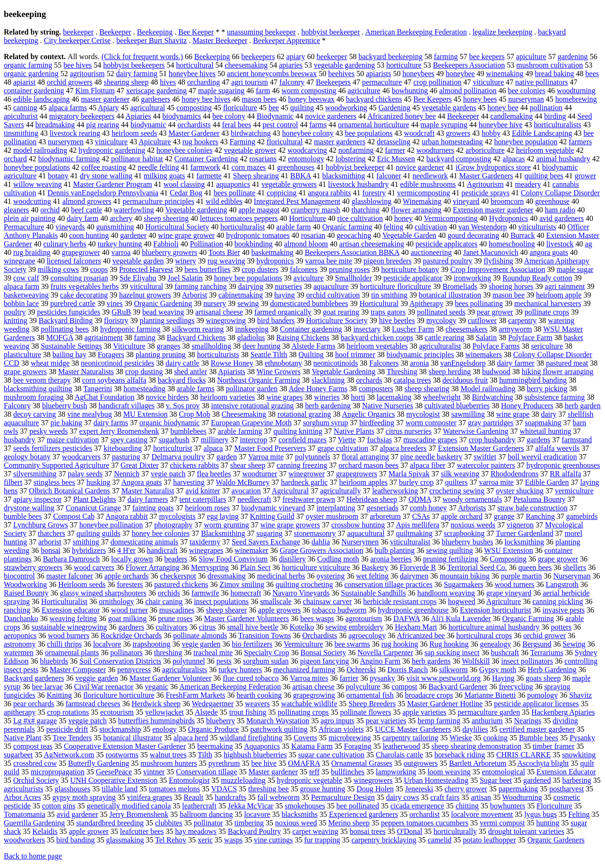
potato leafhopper (489, 840)
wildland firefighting (251, 738)
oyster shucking (520, 491)
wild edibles (224, 201)
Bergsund (537, 644)
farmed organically (283, 312)
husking (99, 482)
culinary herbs (65, 244)
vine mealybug (90, 414)
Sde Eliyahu (138, 278)
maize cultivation (73, 440)
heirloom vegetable (545, 150)
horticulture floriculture (396, 286)
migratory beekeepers (82, 116)
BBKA (301, 176)
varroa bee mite (329, 261)
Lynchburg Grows (41, 525)
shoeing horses (511, 286)
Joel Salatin (185, 278)
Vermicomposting (451, 218)
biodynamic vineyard (273, 508)
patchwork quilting (279, 729)
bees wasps (317, 618)
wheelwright (442, 397)
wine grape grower (186, 235)
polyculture (363, 687)
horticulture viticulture (316, 567)
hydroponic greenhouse (413, 610)
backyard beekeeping (390, 57)
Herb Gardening (552, 670)
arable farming (240, 431)
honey (403, 218)
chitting (467, 806)
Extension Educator (566, 772)
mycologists (177, 516)
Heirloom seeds (82, 584)
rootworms (122, 755)
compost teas (33, 746)
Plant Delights (95, 499)
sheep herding (450, 372)
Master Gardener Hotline (445, 704)
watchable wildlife (309, 704)
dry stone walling (106, 176)
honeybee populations (37, 167)
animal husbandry (563, 159)
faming (145, 338)
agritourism (87, 74)
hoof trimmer (355, 355)
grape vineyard (509, 593)
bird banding (75, 840)
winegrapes (206, 550)
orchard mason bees (368, 465)
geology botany (27, 457)
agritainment (104, 338)
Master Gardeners (486, 176)
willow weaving (38, 184)
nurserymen (66, 142)
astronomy (20, 644)
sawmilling (468, 414)
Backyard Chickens (196, 338)
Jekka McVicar (251, 806)
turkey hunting (120, 244)
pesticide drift (67, 729)
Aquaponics (262, 746)
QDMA (420, 499)
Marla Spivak (409, 474)
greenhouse (552, 201)
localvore (107, 644)
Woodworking (25, 584)
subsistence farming (555, 397)
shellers (575, 567)
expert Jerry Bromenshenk (119, 431)
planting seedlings (167, 320)
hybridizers (89, 550)
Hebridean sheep (372, 499)
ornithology (117, 601)
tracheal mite (213, 653)
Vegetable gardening (196, 210)
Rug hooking (449, 644)
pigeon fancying (325, 661)
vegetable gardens (449, 108)
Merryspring (210, 567)
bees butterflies (207, 269)
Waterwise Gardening (476, 431)
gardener (133, 235)
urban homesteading (452, 142)
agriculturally (340, 491)
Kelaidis (45, 831)
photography (173, 525)
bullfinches (348, 772)
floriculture (240, 108)
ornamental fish (370, 695)
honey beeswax (311, 99)
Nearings (528, 721)
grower (585, 176)
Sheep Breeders (372, 704)
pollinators (126, 653)
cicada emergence (417, 806)
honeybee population (526, 142)
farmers (580, 142)
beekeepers (258, 57)
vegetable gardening (344, 65)
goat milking (127, 618)
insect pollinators (527, 661)
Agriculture (504, 601)
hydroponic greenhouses (563, 465)
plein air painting (30, 218)
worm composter (431, 423)
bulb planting (394, 550)
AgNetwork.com (69, 755)
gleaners (16, 210)
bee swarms (352, 644)
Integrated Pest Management (297, 201)
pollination (546, 108)
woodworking (346, 108)
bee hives (78, 65)
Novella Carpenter (385, 653)
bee (274, 108)
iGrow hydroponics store (493, 167)
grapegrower (81, 252)
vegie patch (168, 474)
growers (458, 133)
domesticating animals (145, 542)
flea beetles (214, 474)
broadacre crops (429, 695)
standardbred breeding (110, 823)
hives (168, 82)
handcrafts (230, 797)
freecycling (516, 687)
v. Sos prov (183, 406)
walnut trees (168, 755)
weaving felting (73, 618)
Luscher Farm (413, 329)
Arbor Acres (22, 797)
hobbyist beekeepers (134, 65)
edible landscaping (42, 99)
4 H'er (126, 550)
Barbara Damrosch (71, 559)
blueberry (220, 721)
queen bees (535, 567)
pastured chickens (181, 584)
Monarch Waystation (278, 721)
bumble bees (23, 516)
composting (194, 108)
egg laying (223, 516)
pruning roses (350, 269)
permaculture (382, 82)
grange (504, 516)
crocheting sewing (457, 491)
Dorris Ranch (407, 670)
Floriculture (554, 806)
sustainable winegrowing (69, 627)
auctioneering (431, 252)
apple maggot (259, 210)
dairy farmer (516, 363)
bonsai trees (368, 831)
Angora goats (141, 482)
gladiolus (251, 338)
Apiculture (155, 142)
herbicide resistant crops (400, 601)
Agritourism (485, 184)
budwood (496, 372)
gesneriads (382, 508)
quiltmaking (414, 533)
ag (589, 244)
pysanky (382, 678)
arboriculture (485, 150)
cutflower (482, 320)
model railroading (40, 150)
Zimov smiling (242, 584)
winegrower (307, 474)
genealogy (496, 644)
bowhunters (508, 806)
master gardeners (340, 142)
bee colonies (527, 91)
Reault (193, 797)
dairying (251, 286)
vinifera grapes (150, 797)
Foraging (358, 746)
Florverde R (418, 567)
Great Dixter (139, 465)
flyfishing (498, 261)
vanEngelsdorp (463, 363)
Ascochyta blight (543, 763)
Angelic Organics (368, 414)
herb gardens (431, 661)
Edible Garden (547, 482)
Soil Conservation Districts (120, 661)
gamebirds (582, 516)
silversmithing (35, 474)
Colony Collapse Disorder (560, 193)
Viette (347, 440)
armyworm (515, 329)
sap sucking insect (452, 653)
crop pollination (437, 82)
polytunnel (189, 661)
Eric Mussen (396, 159)
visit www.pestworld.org (444, 678)
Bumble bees (539, 738)
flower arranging (416, 210)
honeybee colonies (185, 150)
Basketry (375, 567)
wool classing (184, 184)
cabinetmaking (241, 295)
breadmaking (55, 125)
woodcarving (307, 150)
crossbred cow (35, 763)
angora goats (549, 252)
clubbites (169, 823)
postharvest (566, 789)
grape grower (558, 559)
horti (358, 397)
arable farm (293, 227)
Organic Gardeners (556, 840)
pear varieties (386, 721)
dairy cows (403, 797)
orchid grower (544, 636)
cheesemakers (466, 329)
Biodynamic (275, 116)
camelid (440, 840)
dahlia (321, 542)
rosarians (263, 159)
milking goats (164, 176)
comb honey (428, 508)
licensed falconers (74, 261)
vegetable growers (289, 184)
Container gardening (311, 329)
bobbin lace (21, 303)
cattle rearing (445, 338)
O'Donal (410, 831)
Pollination (207, 244)
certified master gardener (537, 729)
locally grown (132, 559)
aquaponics (233, 184)
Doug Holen (375, 789)
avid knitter (203, 491)
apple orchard (462, 516)
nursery (215, 303)
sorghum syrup (325, 423)
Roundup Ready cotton (537, 278)
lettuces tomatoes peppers (239, 218)
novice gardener (420, 167)
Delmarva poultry (178, 457)
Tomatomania (25, 814)
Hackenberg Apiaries (563, 712)
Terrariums (547, 653)
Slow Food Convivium (233, 559)
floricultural (285, 142)
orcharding (203, 82)
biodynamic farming (69, 159)
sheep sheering (166, 218)
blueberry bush (65, 406)
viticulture (488, 82)
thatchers (52, 533)
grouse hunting (323, 789)
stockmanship (120, 729)
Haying (503, 678)
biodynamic (148, 125)
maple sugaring (221, 91)
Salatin (486, 338)
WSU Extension (509, 550)
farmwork (205, 167)
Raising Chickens (302, 338)
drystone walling (29, 508)
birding (555, 116)
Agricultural (290, 491)
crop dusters (260, 269)
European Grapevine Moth (251, 423)
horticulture (404, 65)
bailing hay (69, 355)
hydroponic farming (130, 329)
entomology (306, 159)
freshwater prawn (309, 499)
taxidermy (205, 542)
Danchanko (21, 618)
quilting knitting (298, 431)
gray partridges (491, 423)
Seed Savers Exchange (266, 542)
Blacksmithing (223, 533)
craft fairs (445, 797)
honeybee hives (192, 74)
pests (224, 661)
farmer (395, 150)
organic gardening (31, 74)
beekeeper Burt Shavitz (151, 40)
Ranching (540, 516)
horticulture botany (410, 269)
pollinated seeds (441, 312)
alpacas (514, 159)
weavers (257, 704)
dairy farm (82, 218)
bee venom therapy (42, 380)
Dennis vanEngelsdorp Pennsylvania (103, 193)
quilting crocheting (304, 584)
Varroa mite (266, 457)
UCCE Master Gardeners (413, 729)
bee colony (229, 116)
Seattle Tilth (269, 355)
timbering (249, 823)
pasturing (126, 457)
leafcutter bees (142, 831)
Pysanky (582, 738)
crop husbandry (492, 440)
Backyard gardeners (34, 678)
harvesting (189, 482)
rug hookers (200, 142)
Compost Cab (74, 516)
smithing (86, 542)
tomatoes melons (174, 789)
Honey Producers (527, 406)
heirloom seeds (134, 133)
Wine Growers (279, 372)
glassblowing (372, 201)
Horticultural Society (177, 227)
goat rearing (341, 312)
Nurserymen (360, 542)
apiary (296, 57)
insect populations (221, 601)
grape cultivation (343, 448)
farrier (349, 678)
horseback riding (460, 755)
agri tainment (565, 286)
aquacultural (366, 533)
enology (164, 729)
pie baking (66, 423)
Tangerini (98, 389)
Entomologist (189, 780)
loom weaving (449, 772)
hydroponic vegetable (310, 780)
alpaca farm (22, 286)
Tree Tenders (72, 738)
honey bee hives (206, 99)
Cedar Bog (186, 193)
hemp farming (439, 721)
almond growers (87, 201)
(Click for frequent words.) (142, 57)
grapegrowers (357, 474)
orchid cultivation (333, 295)
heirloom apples (363, 482)
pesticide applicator (413, 278)
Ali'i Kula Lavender (461, 618)
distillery (292, 559)
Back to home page (33, 856)
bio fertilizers (252, 644)
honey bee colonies (161, 533)
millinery (215, 440)
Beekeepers (333, 82)
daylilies (475, 729)
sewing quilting (449, 550)
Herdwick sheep (156, 704)
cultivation (431, 227)
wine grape (513, 414)
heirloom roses (208, 508)
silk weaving (460, 474)
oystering (331, 576)
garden (227, 457)
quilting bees (544, 176)
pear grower (495, 312)
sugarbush (174, 440)
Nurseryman (572, 576)
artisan (481, 797)
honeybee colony (308, 133)
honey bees (480, 99)
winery (186, 261)
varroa (121, 252)
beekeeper (78, 32)
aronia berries (391, 559)
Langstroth (562, 584)
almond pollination (468, 91)
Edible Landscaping (542, 133)
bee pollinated (358, 806)
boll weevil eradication (542, 457)
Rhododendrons (514, 474)
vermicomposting (423, 193)
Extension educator (71, 610)
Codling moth (338, 559)
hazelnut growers (145, 295)
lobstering (351, 159)
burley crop (416, 482)
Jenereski (419, 789)
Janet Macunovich (491, 252)
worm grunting (226, 525)
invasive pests (564, 610)
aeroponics (20, 636)
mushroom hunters (169, 763)
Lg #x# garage (35, 721)
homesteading (144, 389)
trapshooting (151, 644)
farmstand (577, 440)
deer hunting (261, 346)
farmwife (205, 593)
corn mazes (249, 167)
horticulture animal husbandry (494, 627)
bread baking (554, 74)
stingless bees (54, 482)
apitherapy (20, 712)
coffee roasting (104, 167)
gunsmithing (115, 227)
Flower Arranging (153, 567)
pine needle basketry (432, 457)
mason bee (509, 295)
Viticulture (129, 346)
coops (99, 269)
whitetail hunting (546, 431)
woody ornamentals (472, 499)
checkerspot (178, 576)
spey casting (129, 440)
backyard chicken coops (377, 338)
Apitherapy (426, 303)
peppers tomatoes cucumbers (425, 823)
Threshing (402, 372)
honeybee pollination (111, 525)
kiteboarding (123, 448)
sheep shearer (226, 610)
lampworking (396, 772)
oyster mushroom (332, 516)
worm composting (309, 91)
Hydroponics (509, 218)
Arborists (472, 508)
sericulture (547, 346)
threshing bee (268, 789)
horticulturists (218, 355)
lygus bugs (540, 814)
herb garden (583, 406)
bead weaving (163, 312)
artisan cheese (313, 687)
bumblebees (188, 431)
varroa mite (496, 482)
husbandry (20, 440)
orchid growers (69, 82)
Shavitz (580, 695)
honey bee (503, 108)
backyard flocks (182, 380)
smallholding (211, 346)
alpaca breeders (403, 448)
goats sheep (543, 678)
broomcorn (507, 201)
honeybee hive (501, 125)
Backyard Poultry (254, 831)
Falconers (384, 363)
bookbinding (254, 244)
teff (314, 772)
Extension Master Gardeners (481, 448)
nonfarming (356, 150)
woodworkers (24, 840)
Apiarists (232, 372)
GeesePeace (114, 772)
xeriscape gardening (156, 91)
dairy (549, 414)
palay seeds (85, 474)
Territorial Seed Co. (477, 567)
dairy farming (137, 74)
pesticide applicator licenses (536, 704)
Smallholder (354, 278)
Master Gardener (194, 133)
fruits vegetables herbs (85, 286)
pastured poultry (448, 261)
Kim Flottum (95, 91)
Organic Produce (214, 729)
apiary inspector (38, 499)
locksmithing (524, 542)
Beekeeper (115, 32)
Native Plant (23, 738)
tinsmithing (21, 133)
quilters (456, 482)
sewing (248, 303)
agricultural (148, 108)
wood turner (130, 610)
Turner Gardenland (525, 533)
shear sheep (248, 465)
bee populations (369, 133)
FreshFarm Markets (196, 695)
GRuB (121, 312)
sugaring (270, 533)
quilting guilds (99, 533)
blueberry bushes (468, 542)
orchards (369, 380)
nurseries (288, 286)
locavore (257, 814)
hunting (548, 823)
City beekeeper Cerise (77, 40)
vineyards (70, 227)
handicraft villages (126, 406)
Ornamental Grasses (362, 763)
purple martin (522, 576)
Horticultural (379, 303)
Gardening (395, 108)
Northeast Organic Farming (259, 380)
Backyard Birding (66, 320)
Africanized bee (421, 636)
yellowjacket (164, 712)
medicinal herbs (281, 576)
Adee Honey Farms (318, 389)
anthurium (487, 721)
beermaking (215, 746)
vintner (154, 772)
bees (592, 74)
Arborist (194, 295)
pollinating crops (303, 712)
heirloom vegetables (377, 346)
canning (25, 108)
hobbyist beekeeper (331, 32)
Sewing (574, 644)
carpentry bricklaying (384, 840)
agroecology (367, 636)
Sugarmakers (464, 584)
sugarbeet (18, 755)
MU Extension (146, 414)
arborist (50, 542)
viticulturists (537, 227)
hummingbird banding (533, 380)
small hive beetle (252, 627)
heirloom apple (559, 295)
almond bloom (306, 244)
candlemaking (512, 116)
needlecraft (255, 499)
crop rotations (68, 712)
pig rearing (103, 125)
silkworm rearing (198, 329)
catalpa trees (412, 380)
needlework (430, 176)
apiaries (291, 65)
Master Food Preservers (270, 448)
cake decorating (84, 295)
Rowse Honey (232, 363)
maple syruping (444, 125)
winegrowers (373, 780)
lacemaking (394, 397)
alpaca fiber (428, 465)
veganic (156, 687)
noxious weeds (473, 525)
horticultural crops (484, 636)
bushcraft (505, 653)
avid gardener (78, 814)
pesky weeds (48, 431)
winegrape (20, 261)
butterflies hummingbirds (156, 721)
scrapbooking (464, 533)
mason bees (259, 99)
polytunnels (313, 457)
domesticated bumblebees (309, 303)
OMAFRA (304, 763)
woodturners (435, 150)
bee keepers (487, 57)
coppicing (281, 193)
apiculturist (21, 116)
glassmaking (125, 840)
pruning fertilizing (451, 559)
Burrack (523, 235)
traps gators (388, 312)
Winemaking (422, 201)
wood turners (515, 584)
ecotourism (117, 712)
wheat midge (50, 363)
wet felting (372, 576)
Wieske (461, 738)
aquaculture (331, 286)
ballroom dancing (206, 814)
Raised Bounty (26, 593)
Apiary (108, 108)
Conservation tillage (206, 772)
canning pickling (557, 601)
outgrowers (421, 763)
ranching (17, 610)
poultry (15, 312)
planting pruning (161, 355)
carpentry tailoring (411, 738)
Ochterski (361, 670)
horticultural (195, 65)
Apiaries (138, 116)
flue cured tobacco (251, 678)
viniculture (111, 142)
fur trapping (322, 840)
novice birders (167, 397)
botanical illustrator (133, 738)
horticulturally (455, 831)
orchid (50, 210)
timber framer (553, 746)
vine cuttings (273, 840)
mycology (441, 320)
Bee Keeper (196, 32)
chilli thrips (65, 644)
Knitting (59, 695)
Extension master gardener (493, 210)
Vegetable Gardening (344, 372)
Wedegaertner (213, 704)
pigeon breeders (388, 261)
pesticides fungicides (69, 312)
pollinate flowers (365, 712)
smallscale (276, 601)
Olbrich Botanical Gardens (69, 491)
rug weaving (226, 261)
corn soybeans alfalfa (114, 380)
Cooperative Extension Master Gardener (125, 746)
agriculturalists (185, 670)
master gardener (106, 99)
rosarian (313, 235)
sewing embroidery (354, 627)
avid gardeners (562, 218)
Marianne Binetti (490, 695)
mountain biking (464, 576)
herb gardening (328, 406)
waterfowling (134, 210)
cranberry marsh (315, 210)
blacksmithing (344, 176)
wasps (233, 840)
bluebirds (54, 661)
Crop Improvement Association (498, 269)
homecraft (246, 593)
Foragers (111, 355)
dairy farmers (148, 499)
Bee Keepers (432, 99)
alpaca (213, 448)
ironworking (472, 278)
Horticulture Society (337, 320)
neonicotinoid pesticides (117, 363)
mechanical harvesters (548, 303)
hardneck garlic (304, 482)
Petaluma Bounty (540, 499)
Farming (242, 142)
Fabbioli (166, 244)
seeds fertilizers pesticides (53, 448)
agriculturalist (440, 346)
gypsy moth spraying (84, 797)
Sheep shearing (256, 176)
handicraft (162, 550)
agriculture (364, 91)
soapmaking (543, 423)
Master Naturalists (86, 372)
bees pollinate (234, 193)
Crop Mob (195, 414)
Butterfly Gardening (99, 763)
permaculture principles (159, 201)
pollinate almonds (200, 636)
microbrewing (350, 738)
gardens (539, 440)
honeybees (419, 74)
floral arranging (365, 457)
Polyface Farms (496, 346)
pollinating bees (65, 329)
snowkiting (579, 755)
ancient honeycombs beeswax (272, 74)
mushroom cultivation (549, 65)
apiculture (531, 57)
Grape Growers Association (322, 550)
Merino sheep (349, 823)
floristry (116, 320)
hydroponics (275, 261)
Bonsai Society (323, 653)
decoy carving (35, 414)
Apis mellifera (417, 525)
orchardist (424, 814)
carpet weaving (315, 831)
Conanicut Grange (93, 508)
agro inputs (337, 721)
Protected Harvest (146, 269)
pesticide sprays (485, 193)
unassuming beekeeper (261, 32)
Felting (579, 814)
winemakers (483, 355)
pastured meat (567, 363)
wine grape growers (290, 525)
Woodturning (522, 797)
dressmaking (227, 576)
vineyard (466, 201)
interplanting (336, 508)
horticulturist (173, 448)
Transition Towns (264, 636)
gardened (537, 780)
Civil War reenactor (104, 687)
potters (562, 627)
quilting (302, 108)
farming (446, 57)
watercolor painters (486, 465)
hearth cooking (259, 695)
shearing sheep (126, 82)
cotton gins (59, 806)
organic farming (28, 65)
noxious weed (296, 823)
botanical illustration (450, 295)
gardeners (156, 99)
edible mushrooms (428, 184)
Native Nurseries (388, 406)
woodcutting (32, 201)
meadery (528, 184)
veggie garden (97, 678)
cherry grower (466, 789)
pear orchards (34, 704)
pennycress (134, 670)
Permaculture (24, 227)
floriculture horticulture (119, 695)
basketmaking (272, 252)
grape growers (25, 372)
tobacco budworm (339, 610)
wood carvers (94, 567)
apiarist (24, 82)
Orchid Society (36, 780)
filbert (13, 482)
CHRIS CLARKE (523, 755)
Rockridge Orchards (131, 636)
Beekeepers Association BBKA (352, 252)
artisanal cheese (219, 312)
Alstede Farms (313, 346)
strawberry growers (33, 567)
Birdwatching (493, 397)
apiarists (378, 74)
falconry (292, 82)
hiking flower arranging (558, 372)
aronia (419, 363)
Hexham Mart (416, 627)
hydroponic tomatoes (258, 235)
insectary (367, 329)
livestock (560, 244)
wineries (327, 397)
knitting (16, 320)
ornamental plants (72, 653)
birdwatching (251, 133)
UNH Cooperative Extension (114, 780)
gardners (131, 627)
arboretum (385, 516)
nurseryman (526, 99)
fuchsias (380, 440)
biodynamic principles (420, 355)
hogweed (462, 601)
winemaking (505, 74)
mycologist (423, 414)
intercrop (253, 440)
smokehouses (305, 806)
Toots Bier (224, 252)
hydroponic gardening (112, 150)
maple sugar (575, 269)
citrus (207, 627)
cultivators (172, 627)
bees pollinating (479, 303)
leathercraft (199, 806)
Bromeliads (460, 286)
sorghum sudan (266, 661)
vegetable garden (138, 261)
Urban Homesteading (436, 780)
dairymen (414, 576)
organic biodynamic (169, 423)
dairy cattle (182, 363)
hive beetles (397, 320)
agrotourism (364, 618)
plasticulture (22, 355)
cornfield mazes (302, 440)
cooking (495, 738)
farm (263, 91)
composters (376, 389)
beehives (341, 74)
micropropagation (58, 772)
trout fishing (248, 712)
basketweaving (26, 295)
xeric (205, 840)
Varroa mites (309, 678)
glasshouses (73, 789)
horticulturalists (558, 125)
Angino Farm (380, 661)
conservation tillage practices (388, 584)
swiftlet (485, 457)
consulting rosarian (79, 278)
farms (318, 125)
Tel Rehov (171, 840)
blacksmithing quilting (38, 389)
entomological (504, 772)
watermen (19, 653)
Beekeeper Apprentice (286, 40)
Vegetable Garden (409, 235)
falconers (304, 269)
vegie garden (201, 644)
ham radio (560, 210)
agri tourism (250, 82)
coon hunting (89, 235)
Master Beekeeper (220, 40)
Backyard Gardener (458, 687)
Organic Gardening (163, 303)
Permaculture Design (343, 797)
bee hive (264, 763)
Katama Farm (312, 746)
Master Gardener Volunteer (171, 678)
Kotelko (302, 627)
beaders (176, 559)
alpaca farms (68, 108)
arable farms (196, 389)
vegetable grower (250, 150)
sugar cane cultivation (331, 755)
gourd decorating (473, 235)
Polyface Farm (530, 338)
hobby (491, 133)
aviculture (309, 278)
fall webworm (279, 797)
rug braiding (32, 252)
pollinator (208, 823)
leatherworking (395, 491)
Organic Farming (528, 618)
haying (285, 295)
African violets (341, 729)
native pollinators (542, 82)
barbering (577, 780)
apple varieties (424, 712)
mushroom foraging (34, 397)
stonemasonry (315, 533)
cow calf (26, 278)
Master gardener (273, 772)
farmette (209, 176)
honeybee (460, 74)
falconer (389, 176)
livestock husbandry (358, 184)
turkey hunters (240, 670)
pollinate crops (547, 312)
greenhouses (296, 167)
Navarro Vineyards (301, 593)
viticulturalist (410, 542)
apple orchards (127, 576)
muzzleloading (243, 780)
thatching (365, 210)
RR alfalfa (565, 474)
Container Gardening (206, 159)
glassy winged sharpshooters (103, 593)
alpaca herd (191, 738)
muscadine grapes (430, 440)
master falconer (70, 576)
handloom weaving (446, 593)
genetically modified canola (129, 806)
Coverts (305, 738)
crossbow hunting (358, 525)
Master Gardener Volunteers (246, 618)
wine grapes (285, 397)
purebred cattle (73, 303)
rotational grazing (304, 414)
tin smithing (389, 295)
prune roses (175, 618)
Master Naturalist (148, 491)
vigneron (520, 525)
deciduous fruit (465, 380)
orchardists (194, 125)
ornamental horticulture (374, 125)
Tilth (205, 755)
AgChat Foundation (105, 397)
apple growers (279, 610)
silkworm (453, 670)
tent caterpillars (203, 499)
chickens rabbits (195, 465)
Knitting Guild (272, 516)
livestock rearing (75, 133)
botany (58, 176)
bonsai (51, 550)
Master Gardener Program (113, 184)
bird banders (276, 320)
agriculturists (24, 789)
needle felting (158, 167)
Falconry (17, 406)
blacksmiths (300, 814)
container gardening (34, 91)
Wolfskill (476, 661)
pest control (280, 125)
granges (169, 346)
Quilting (311, 355)
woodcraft (419, 133)
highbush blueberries (255, 755)
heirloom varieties (228, 397)
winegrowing (226, 320)
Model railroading (488, 389)
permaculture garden (489, 712)
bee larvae (48, 687)
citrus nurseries (409, 431)
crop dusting (144, 372)
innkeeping (252, 329)
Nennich (127, 474)
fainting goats (153, 508)
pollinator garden (252, 389)
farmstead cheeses (93, 704)
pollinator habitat (137, 159)
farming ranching (201, 286)
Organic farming (347, 227)
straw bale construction (532, 508)
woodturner (260, 474)
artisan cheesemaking (372, 244)
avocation (246, 491)
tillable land (120, 789)
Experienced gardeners (363, 814)
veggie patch (87, 721)
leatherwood (402, 746)
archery (121, 218)
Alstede (206, 712)
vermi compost (502, 823)
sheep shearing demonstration (476, 746)
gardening (573, 57)
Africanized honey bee (402, 116)
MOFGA (60, 338)
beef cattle (86, 210)
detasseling (393, 142)
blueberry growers (169, 252)
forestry (374, 193)
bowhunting (410, 91)
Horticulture (307, 218)
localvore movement (482, 814)
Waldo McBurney (243, 482)
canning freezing (302, 465)
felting (394, 227)
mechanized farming (304, 670)
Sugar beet (496, 780)
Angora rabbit (126, 516)
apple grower (89, 831)
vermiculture (574, 491)
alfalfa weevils (558, 448)
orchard (15, 159)
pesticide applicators (446, 244)
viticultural (147, 286)
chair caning (164, 601)
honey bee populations (248, 278)
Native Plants (354, 431)
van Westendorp (483, 227)
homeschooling (512, 244)
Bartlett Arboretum (478, 763)
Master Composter (78, 670)
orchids (169, 593)
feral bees (237, 125)
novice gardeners (331, 116)
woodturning (576, 91)
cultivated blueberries (457, 406)
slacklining (328, 380)
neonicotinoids (336, 363)
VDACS (224, 789)
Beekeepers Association (469, 65)
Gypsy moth (498, 670)
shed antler (190, 372)
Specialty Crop (267, 653)
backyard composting (459, 159)
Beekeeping (155, 32)
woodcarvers (81, 457)
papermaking (519, 789)
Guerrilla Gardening (34, 823)
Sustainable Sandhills (373, 593)
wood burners (69, 636)
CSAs (421, 516)
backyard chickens (374, 99)
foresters (130, 584)
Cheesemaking (244, 414)
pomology (542, 695)
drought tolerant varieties (526, 831)
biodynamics (181, 116)
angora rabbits (329, 193)
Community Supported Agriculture (56, 465)
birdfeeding (377, 423)
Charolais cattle (399, 755)
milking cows (58, 269)
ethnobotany (283, 363)
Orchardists (320, 636)
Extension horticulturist (496, 610)
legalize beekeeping (503, 32)
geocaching (354, 235)
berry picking (547, 389)
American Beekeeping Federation (416, 32)
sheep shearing (427, 389)
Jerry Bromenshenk (139, 814)
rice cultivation (360, 218)
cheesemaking (246, 65)
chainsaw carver (328, 601)
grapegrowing (314, 695)
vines (115, 303)
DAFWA (406, 618)
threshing (168, 653)
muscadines (177, 610)
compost (404, 687)
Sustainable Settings (71, 346)
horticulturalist (242, 227)
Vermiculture (303, 644)
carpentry (522, 320)
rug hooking (400, 644)
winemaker (252, 550)
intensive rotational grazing (252, 406)
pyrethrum (224, 763)
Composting (508, 559)
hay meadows (196, 831)
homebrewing (576, 99)
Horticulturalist (64, 601)
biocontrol (19, 576)
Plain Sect (255, 567)
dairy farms (111, 423)
